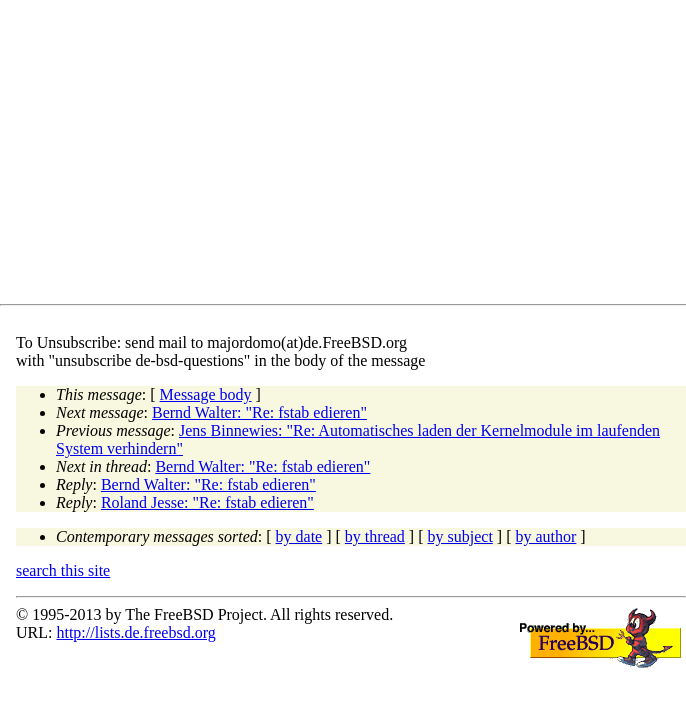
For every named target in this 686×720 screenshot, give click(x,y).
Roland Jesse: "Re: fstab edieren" (207, 502)
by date (299, 536)
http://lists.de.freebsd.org (135, 632)
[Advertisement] (351, 156)
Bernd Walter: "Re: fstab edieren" (259, 412)
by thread (375, 536)
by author (545, 536)
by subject (460, 536)
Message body (206, 394)
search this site (63, 570)
